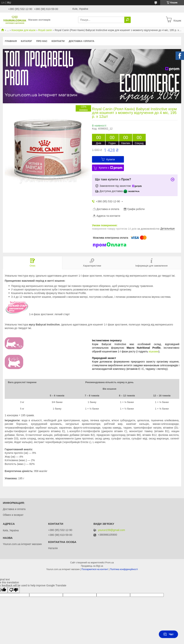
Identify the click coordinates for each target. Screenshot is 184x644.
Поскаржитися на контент (95, 569)
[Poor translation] (14, 590)
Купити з (110, 168)
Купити (111, 159)
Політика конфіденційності (124, 569)
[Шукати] (127, 20)
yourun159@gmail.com (112, 530)
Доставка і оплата (81, 41)
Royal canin (45, 30)
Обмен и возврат (13, 515)
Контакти (58, 41)
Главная (11, 41)
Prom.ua (110, 563)
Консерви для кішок (24, 30)
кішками (154, 351)
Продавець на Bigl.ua (92, 566)
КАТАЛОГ (26, 41)
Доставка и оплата (14, 509)
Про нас (42, 41)
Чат (168, 634)
